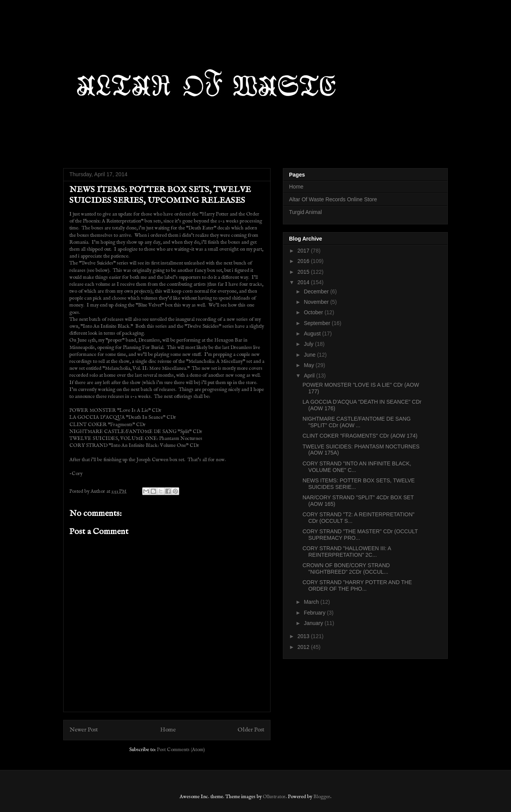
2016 (304, 261)
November (317, 302)
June (310, 355)
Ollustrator (274, 797)
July (309, 344)
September (318, 323)
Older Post (251, 730)
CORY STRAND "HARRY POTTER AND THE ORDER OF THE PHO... (357, 585)
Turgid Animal (305, 212)
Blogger (322, 797)
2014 (304, 282)
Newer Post (84, 730)
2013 (304, 636)
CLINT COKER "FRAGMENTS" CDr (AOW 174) (360, 436)
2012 (304, 647)
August (313, 334)
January (314, 623)
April (310, 376)
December (317, 291)
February (315, 613)
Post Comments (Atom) (181, 750)
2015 (304, 272)
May (309, 365)
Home (168, 730)
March (312, 602)
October (314, 312)
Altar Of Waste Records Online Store (333, 199)
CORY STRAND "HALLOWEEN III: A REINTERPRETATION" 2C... (347, 552)
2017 (304, 251)
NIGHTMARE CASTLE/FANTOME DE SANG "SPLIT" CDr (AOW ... (357, 422)
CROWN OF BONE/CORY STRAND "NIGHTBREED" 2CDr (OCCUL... (346, 569)
